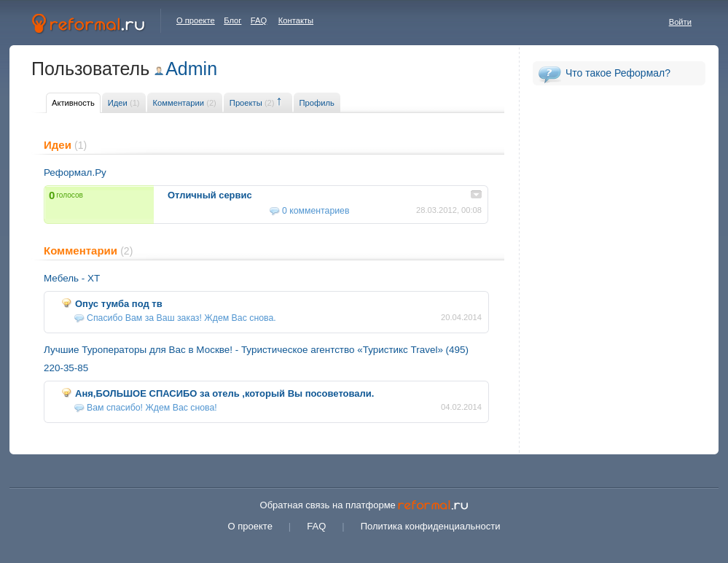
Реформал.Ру (75, 172)
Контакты (296, 20)
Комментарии (185, 103)
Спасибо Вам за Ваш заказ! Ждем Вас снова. (181, 318)
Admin (191, 69)
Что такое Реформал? (618, 73)
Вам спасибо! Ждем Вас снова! (152, 408)
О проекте (196, 20)
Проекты (252, 103)
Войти (680, 22)
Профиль (317, 103)
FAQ (259, 20)
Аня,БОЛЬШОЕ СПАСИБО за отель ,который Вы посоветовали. (224, 393)
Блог (232, 20)
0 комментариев (316, 211)
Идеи (124, 103)
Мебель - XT (72, 278)
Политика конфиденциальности (431, 526)
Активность (73, 103)
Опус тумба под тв (119, 304)
